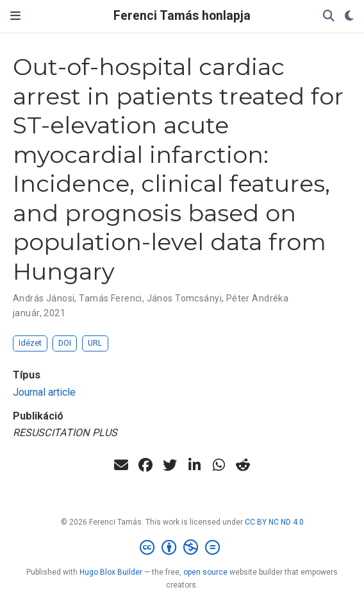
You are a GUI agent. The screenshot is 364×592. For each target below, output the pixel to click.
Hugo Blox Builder (111, 572)
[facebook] (145, 465)
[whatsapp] (219, 465)
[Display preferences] (349, 16)
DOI (65, 343)
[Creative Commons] (182, 548)
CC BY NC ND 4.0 (274, 522)
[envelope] (121, 465)
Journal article (44, 392)
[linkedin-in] (194, 465)
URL (95, 343)
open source (205, 572)
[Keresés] (329, 16)
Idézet (30, 343)
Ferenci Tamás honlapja (182, 16)
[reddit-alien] (243, 465)
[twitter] (170, 465)
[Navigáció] (15, 16)
